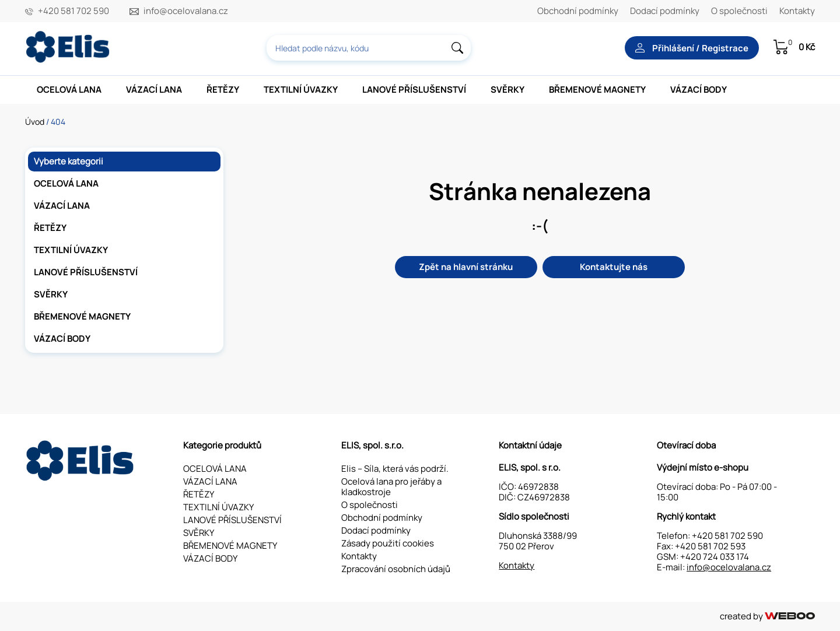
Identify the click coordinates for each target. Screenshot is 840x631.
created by (767, 616)
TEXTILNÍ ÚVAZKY (301, 90)
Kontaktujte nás (614, 267)
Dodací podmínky (665, 11)
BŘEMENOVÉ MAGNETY (597, 90)
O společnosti (739, 11)
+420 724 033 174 (715, 557)
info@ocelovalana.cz (186, 11)
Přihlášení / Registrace (692, 48)
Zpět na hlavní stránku (466, 267)
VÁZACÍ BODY (699, 90)
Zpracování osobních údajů (396, 569)
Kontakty (797, 11)
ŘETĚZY (223, 90)
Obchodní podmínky (578, 11)
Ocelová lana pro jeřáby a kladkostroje (391, 487)
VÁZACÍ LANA (154, 90)
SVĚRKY (508, 90)
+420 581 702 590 (73, 11)
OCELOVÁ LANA (69, 90)
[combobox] (369, 48)
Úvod (35, 122)
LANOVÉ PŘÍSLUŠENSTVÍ (414, 90)
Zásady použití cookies (388, 543)
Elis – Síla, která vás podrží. (395, 469)
